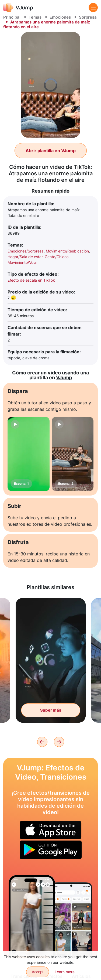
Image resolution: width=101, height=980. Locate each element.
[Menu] (93, 8)
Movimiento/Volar (23, 262)
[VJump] (18, 7)
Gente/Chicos (57, 257)
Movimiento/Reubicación (67, 251)
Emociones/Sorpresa (26, 251)
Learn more (65, 972)
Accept (38, 972)
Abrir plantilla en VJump (51, 151)
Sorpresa (88, 17)
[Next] (59, 742)
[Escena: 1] (29, 454)
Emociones (60, 17)
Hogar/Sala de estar (25, 257)
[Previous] (42, 742)
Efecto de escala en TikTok (31, 280)
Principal (12, 17)
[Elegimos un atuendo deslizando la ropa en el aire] (32, 916)
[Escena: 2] (73, 454)
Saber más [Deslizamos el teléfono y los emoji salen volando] (51, 710)
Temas (35, 17)
